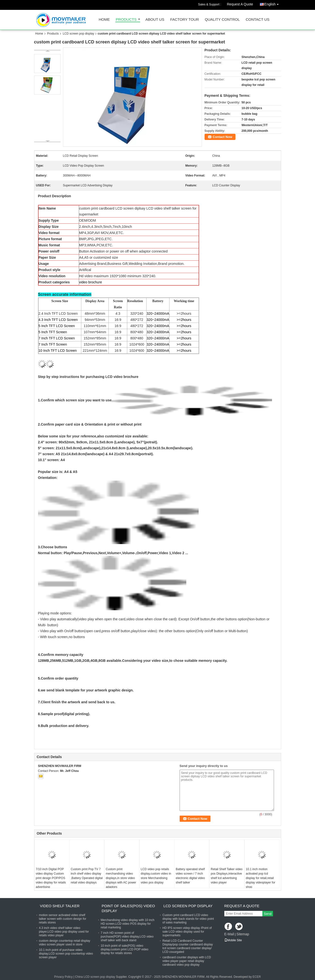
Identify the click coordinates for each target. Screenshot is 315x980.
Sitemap (243, 934)
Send (268, 914)
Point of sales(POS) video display (128, 908)
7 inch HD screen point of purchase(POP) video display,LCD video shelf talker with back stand (127, 937)
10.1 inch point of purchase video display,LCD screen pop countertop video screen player (66, 954)
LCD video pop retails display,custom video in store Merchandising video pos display (156, 876)
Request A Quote (240, 4)
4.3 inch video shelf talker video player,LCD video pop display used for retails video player (64, 932)
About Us (155, 20)
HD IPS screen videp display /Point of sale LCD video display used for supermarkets (187, 932)
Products (126, 20)
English (273, 3)
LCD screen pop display (78, 34)
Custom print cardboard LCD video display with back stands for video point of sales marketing (188, 919)
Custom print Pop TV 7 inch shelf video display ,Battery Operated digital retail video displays (87, 876)
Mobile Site (233, 940)
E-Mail (229, 934)
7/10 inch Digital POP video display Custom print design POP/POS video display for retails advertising (51, 878)
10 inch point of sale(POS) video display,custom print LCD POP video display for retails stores (125, 949)
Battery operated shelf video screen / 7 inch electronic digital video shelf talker (190, 876)
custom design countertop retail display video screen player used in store (65, 943)
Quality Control (222, 20)
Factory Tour (185, 20)
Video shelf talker (60, 906)
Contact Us (257, 20)
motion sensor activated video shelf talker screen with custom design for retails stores (63, 919)
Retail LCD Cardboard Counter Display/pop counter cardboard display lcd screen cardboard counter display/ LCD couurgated (188, 946)
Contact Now (222, 137)
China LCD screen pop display (95, 977)
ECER (257, 977)
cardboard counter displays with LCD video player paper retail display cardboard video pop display (187, 961)
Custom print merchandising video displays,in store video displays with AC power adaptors (121, 878)
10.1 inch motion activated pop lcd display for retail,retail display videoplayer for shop (261, 878)
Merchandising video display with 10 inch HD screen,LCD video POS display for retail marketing (128, 924)
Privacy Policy (63, 977)
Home (104, 20)
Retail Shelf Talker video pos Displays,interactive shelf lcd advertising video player (227, 876)
